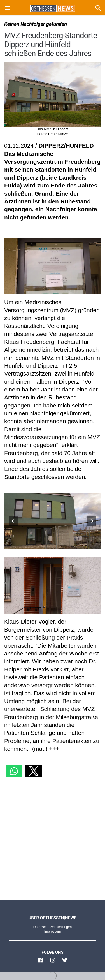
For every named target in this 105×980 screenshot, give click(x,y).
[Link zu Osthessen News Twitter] (65, 963)
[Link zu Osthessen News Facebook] (40, 963)
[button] (8, 9)
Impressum (53, 932)
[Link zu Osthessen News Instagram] (53, 963)
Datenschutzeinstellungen (53, 927)
